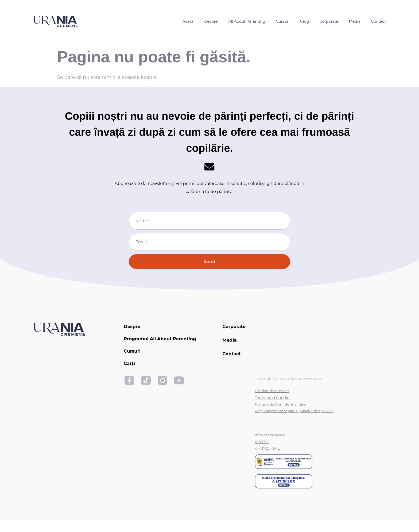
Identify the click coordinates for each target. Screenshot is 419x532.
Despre (211, 21)
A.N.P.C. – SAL (267, 460)
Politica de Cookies (272, 402)
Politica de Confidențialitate (280, 416)
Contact (379, 21)
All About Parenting (247, 21)
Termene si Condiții (273, 409)
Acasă (188, 21)
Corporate (329, 21)
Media (354, 21)
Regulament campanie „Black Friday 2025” (294, 422)
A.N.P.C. (262, 453)
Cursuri (283, 21)
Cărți (304, 21)
